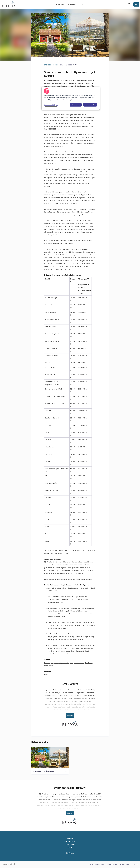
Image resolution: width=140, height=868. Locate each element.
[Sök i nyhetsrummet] (129, 4)
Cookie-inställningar (51, 105)
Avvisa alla (76, 105)
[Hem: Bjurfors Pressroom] (9, 4)
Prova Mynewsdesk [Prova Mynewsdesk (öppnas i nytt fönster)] (97, 864)
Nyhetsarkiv (60, 4)
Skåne (46, 675)
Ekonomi (47, 663)
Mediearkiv (72, 4)
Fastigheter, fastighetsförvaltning (73, 663)
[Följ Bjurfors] (136, 4)
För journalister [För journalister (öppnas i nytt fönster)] (112, 864)
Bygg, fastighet (56, 663)
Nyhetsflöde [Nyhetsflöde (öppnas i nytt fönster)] (125, 864)
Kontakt (83, 4)
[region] (71, 98)
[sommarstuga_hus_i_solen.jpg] (50, 758)
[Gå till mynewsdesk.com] (9, 864)
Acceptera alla (90, 105)
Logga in (135, 864)
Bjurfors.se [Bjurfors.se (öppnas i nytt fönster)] (70, 853)
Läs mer (70, 716)
